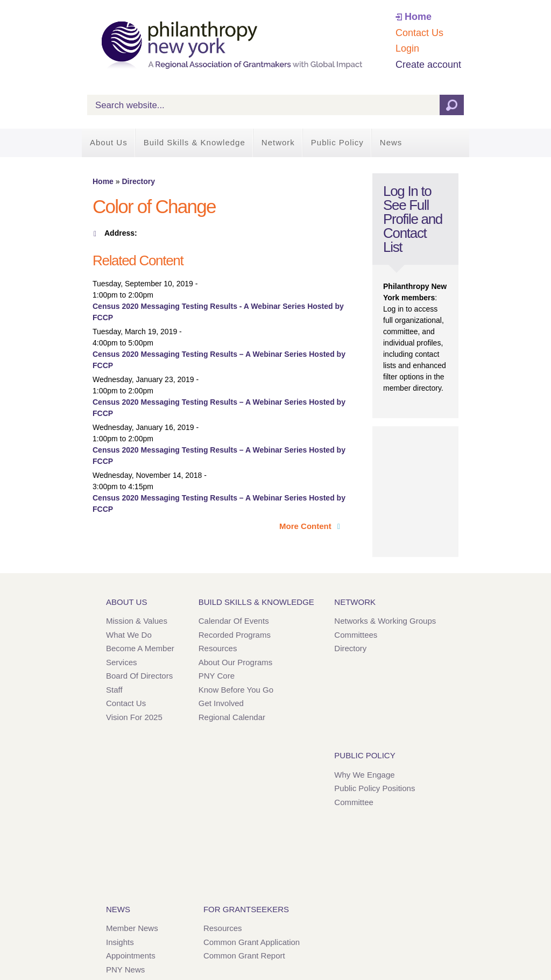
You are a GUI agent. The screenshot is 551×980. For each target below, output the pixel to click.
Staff (114, 690)
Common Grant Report (244, 956)
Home (418, 17)
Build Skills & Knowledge (195, 142)
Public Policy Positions (375, 788)
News (391, 142)
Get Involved (221, 703)
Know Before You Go (236, 690)
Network (278, 142)
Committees (356, 635)
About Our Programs (236, 662)
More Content (306, 526)
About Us (109, 142)
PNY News (125, 970)
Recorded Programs (235, 635)
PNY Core (217, 676)
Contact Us (419, 33)
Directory (138, 181)
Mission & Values (137, 621)
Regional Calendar (232, 717)
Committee (354, 802)
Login (407, 48)
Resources (218, 648)
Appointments (131, 956)
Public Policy (337, 142)
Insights (120, 942)
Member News (132, 928)
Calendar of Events (234, 621)
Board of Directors (139, 676)
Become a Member (140, 648)
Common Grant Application (252, 942)
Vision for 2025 (134, 717)
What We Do (129, 635)
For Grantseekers (246, 909)
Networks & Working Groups (385, 621)
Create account (428, 65)
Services (122, 662)
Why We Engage (364, 775)
